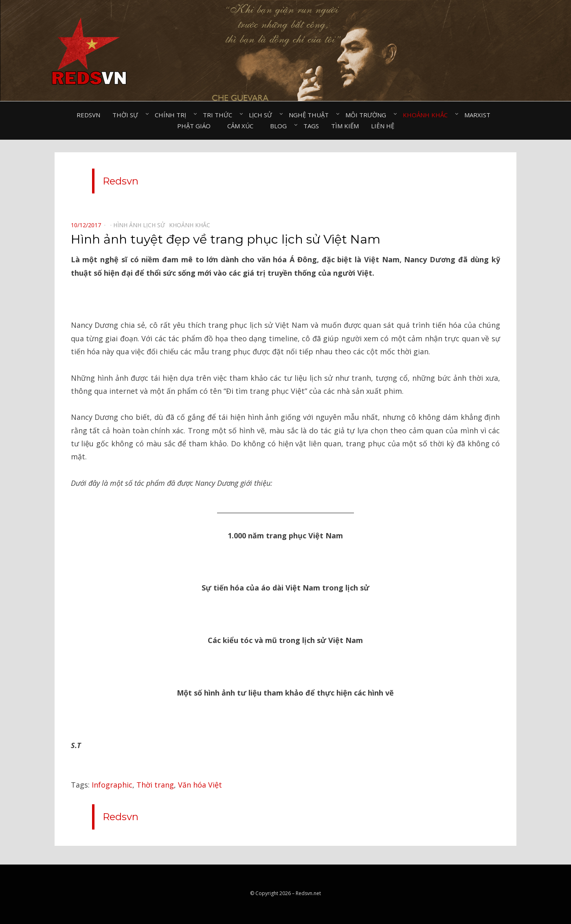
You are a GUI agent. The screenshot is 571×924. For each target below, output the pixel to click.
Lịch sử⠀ (263, 115)
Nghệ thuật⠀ (311, 115)
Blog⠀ (281, 126)
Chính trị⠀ (173, 115)
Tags (311, 126)
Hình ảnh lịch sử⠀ (141, 225)
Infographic (112, 785)
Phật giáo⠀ (196, 126)
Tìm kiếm (345, 126)
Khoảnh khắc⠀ (427, 115)
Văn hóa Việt (200, 785)
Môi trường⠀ (368, 115)
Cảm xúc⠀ (243, 126)
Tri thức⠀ (220, 115)
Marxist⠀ (480, 115)
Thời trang (155, 785)
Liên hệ (383, 126)
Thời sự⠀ (127, 115)
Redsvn (88, 115)
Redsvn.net (308, 893)
